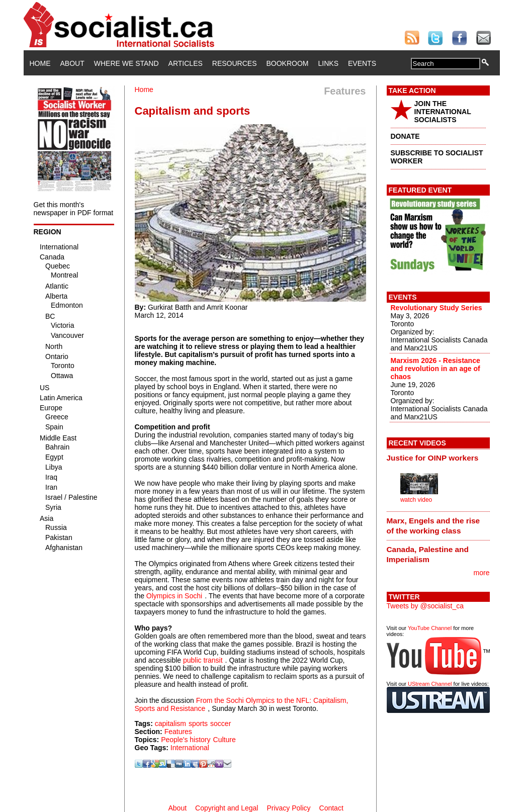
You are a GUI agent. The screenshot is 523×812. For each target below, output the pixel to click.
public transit (203, 660)
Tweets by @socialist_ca (425, 606)
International (190, 748)
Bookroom (288, 63)
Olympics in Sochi (174, 596)
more (482, 573)
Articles (186, 63)
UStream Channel (430, 684)
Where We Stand (126, 63)
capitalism (170, 724)
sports (198, 724)
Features (178, 732)
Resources (235, 63)
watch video (416, 500)
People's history (186, 740)
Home (40, 63)
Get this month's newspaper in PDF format (74, 209)
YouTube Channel (430, 628)
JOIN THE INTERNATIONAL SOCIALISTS (443, 112)
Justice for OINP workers (433, 458)
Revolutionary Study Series (437, 308)
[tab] (438, 458)
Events (362, 63)
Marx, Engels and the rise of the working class (433, 526)
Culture (225, 740)
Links (328, 63)
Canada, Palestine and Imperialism (428, 554)
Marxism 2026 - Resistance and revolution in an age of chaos (435, 369)
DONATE (405, 136)
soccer (221, 724)
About (72, 63)
